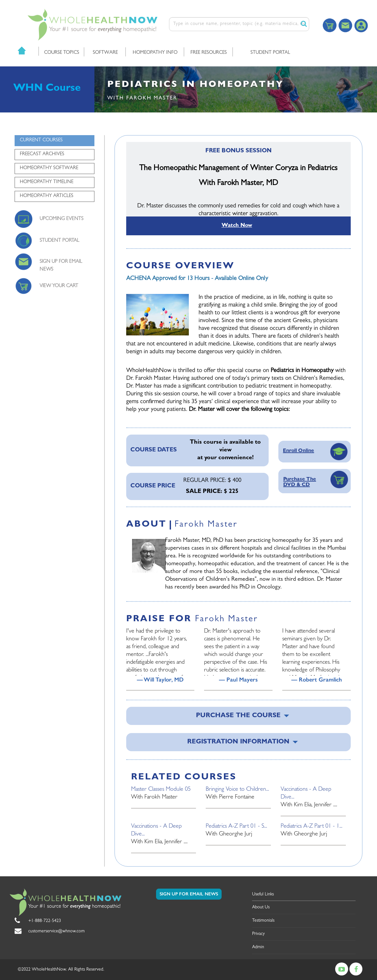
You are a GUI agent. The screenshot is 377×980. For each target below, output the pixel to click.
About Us (261, 907)
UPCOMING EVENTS (61, 219)
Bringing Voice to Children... (237, 790)
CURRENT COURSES (41, 140)
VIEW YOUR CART (59, 286)
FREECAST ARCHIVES (42, 154)
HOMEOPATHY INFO (155, 53)
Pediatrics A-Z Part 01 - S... (236, 827)
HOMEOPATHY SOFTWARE (49, 168)
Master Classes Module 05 (161, 790)
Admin (258, 947)
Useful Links (263, 894)
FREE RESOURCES (209, 53)
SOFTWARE (105, 53)
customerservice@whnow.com (56, 931)
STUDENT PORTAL (270, 53)
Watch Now (237, 226)
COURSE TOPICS (62, 53)
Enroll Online (298, 451)
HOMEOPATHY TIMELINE (47, 182)
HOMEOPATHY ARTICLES (47, 196)
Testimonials (263, 921)
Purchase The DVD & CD (300, 483)
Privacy (258, 934)
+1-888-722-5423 (45, 921)
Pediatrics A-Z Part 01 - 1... (311, 827)
